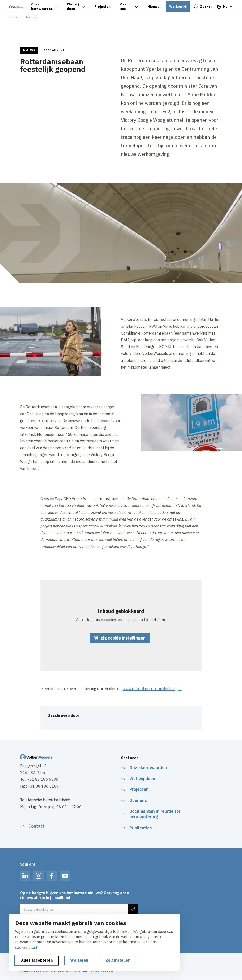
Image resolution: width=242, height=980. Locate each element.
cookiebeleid (26, 947)
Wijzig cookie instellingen (120, 638)
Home (14, 17)
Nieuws (32, 17)
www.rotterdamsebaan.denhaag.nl (152, 689)
